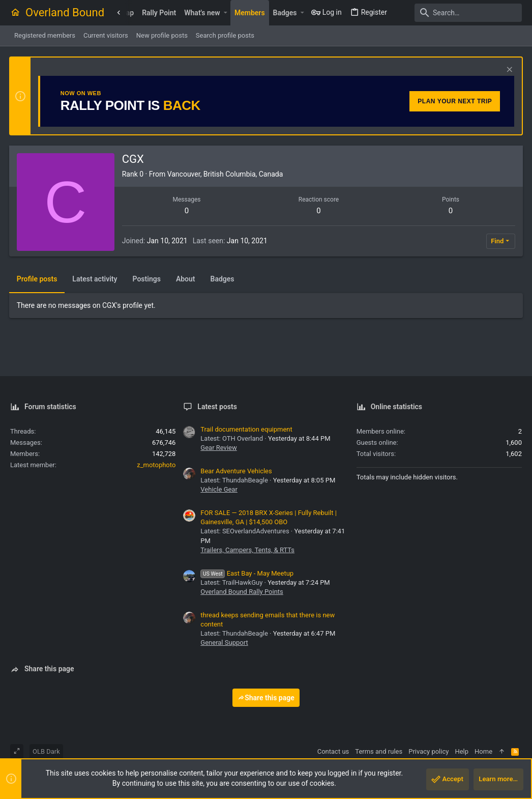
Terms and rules (379, 751)
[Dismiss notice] (507, 70)
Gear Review (218, 448)
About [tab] (187, 279)
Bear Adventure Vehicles (236, 471)
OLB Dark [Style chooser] (46, 751)
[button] (226, 13)
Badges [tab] (224, 279)
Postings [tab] (148, 279)
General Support (224, 643)
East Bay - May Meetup (247, 573)
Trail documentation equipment (246, 429)
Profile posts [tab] (38, 279)
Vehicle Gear (219, 489)
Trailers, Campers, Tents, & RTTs (247, 550)
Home (483, 751)
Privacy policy (428, 751)
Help (462, 751)
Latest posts (217, 407)
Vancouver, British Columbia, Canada (226, 174)
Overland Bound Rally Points (242, 592)
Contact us (333, 751)
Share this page (266, 698)
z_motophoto (156, 465)
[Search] (458, 13)
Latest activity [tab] (96, 279)
